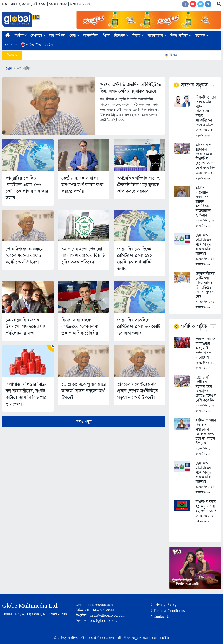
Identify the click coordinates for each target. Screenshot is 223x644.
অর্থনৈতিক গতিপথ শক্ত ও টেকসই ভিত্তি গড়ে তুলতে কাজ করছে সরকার (139, 185)
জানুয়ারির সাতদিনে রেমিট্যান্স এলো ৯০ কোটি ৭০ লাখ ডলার (139, 327)
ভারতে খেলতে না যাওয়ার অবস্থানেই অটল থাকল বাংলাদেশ (206, 348)
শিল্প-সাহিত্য (181, 36)
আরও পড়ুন (84, 422)
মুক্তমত (202, 36)
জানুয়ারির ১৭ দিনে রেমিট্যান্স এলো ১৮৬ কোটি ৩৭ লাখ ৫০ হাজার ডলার (27, 188)
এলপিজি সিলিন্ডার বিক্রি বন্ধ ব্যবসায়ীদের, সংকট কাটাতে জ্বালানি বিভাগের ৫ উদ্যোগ (26, 394)
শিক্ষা (106, 36)
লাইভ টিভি (31, 45)
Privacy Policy (164, 605)
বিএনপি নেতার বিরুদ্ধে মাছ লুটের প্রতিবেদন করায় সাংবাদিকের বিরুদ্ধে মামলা (206, 111)
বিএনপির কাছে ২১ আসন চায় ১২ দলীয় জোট (206, 506)
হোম (9, 68)
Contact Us (161, 617)
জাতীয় (21, 36)
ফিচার (138, 36)
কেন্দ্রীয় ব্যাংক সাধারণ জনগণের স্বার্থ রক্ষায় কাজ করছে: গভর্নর (82, 185)
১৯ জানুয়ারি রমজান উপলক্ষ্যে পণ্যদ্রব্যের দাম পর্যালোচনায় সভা (26, 327)
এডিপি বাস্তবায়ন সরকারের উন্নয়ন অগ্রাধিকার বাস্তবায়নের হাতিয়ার (203, 202)
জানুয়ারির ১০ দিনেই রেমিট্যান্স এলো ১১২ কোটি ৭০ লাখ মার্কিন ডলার (135, 259)
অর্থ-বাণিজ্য (57, 36)
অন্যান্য (10, 45)
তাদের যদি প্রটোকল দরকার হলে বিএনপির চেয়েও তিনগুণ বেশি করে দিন (206, 156)
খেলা (74, 36)
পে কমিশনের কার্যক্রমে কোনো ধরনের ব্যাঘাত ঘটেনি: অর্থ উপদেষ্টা (24, 256)
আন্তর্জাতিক (91, 36)
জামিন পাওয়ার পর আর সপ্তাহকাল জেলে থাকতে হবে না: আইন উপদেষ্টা (206, 432)
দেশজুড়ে (38, 36)
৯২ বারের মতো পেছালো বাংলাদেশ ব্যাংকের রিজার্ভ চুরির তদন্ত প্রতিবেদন (83, 256)
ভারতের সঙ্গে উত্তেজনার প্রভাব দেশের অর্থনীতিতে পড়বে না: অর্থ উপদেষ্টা (138, 391)
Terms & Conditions (168, 611)
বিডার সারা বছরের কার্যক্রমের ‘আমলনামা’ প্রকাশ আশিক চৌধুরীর (80, 327)
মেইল (49, 45)
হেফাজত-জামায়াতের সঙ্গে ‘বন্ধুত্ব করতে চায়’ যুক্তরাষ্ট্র (203, 245)
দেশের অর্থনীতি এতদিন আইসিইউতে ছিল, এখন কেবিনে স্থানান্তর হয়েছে (130, 88)
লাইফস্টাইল (157, 36)
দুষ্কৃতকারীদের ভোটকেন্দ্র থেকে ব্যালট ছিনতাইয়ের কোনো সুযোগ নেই (205, 285)
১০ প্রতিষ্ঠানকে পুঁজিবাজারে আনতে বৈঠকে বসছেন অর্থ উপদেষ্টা (84, 391)
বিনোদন (121, 36)
